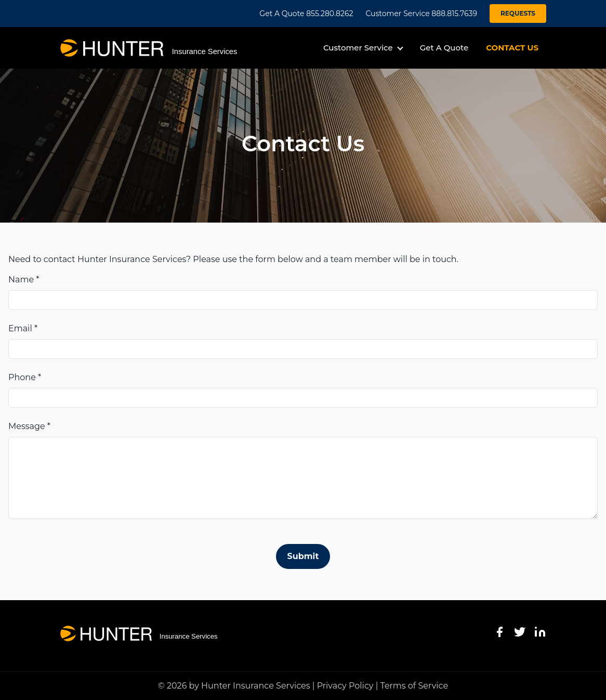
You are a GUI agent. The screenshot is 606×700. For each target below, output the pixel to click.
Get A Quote (444, 48)
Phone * (25, 377)
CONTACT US (512, 48)
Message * (29, 426)
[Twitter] (520, 632)
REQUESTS (518, 13)
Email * (23, 328)
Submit (303, 556)
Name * (24, 280)
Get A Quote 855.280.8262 (306, 14)
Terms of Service (414, 686)
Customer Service (358, 48)
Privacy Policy (345, 686)
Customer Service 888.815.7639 (421, 14)
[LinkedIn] (540, 632)
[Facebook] (499, 632)
